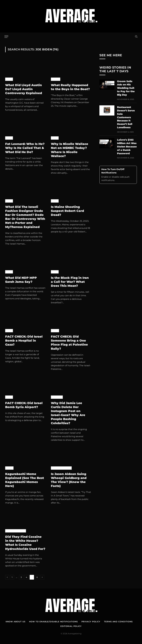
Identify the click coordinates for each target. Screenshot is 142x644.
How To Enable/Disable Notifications (53, 622)
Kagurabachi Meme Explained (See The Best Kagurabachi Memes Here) (25, 480)
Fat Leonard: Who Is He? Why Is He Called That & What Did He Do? (25, 148)
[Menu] (6, 37)
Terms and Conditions (118, 622)
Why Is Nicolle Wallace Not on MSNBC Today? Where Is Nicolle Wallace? (70, 150)
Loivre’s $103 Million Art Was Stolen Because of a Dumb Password (127, 147)
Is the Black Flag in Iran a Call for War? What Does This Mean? (70, 282)
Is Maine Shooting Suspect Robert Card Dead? (67, 211)
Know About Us (16, 622)
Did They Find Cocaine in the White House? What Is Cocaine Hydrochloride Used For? (25, 543)
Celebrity (57, 397)
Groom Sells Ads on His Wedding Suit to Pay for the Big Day (126, 88)
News (9, 79)
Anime (55, 331)
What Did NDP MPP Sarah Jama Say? (21, 280)
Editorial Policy (71, 626)
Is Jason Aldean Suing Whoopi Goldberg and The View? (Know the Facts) (69, 480)
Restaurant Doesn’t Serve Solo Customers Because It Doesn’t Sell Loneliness (126, 117)
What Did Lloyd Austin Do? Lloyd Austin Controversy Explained (24, 89)
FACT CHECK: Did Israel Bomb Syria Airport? (24, 405)
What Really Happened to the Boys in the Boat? (70, 87)
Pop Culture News (61, 468)
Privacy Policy (91, 622)
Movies (56, 79)
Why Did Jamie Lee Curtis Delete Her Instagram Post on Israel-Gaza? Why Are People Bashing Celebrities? (68, 413)
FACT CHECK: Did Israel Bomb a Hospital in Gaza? (24, 341)
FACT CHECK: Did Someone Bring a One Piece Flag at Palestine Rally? (69, 343)
